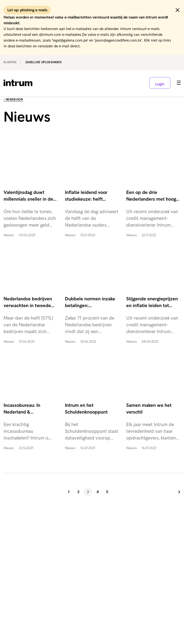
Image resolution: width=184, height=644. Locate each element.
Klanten (10, 62)
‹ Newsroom (13, 99)
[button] (178, 10)
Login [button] (160, 84)
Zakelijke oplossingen (43, 62)
